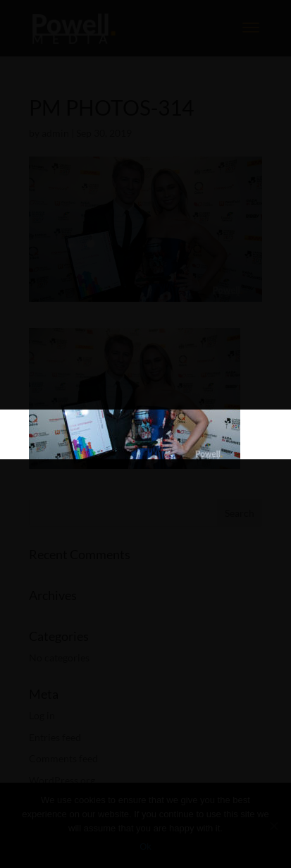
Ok (145, 846)
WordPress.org (62, 780)
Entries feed (55, 737)
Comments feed (63, 758)
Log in (42, 715)
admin (55, 133)
